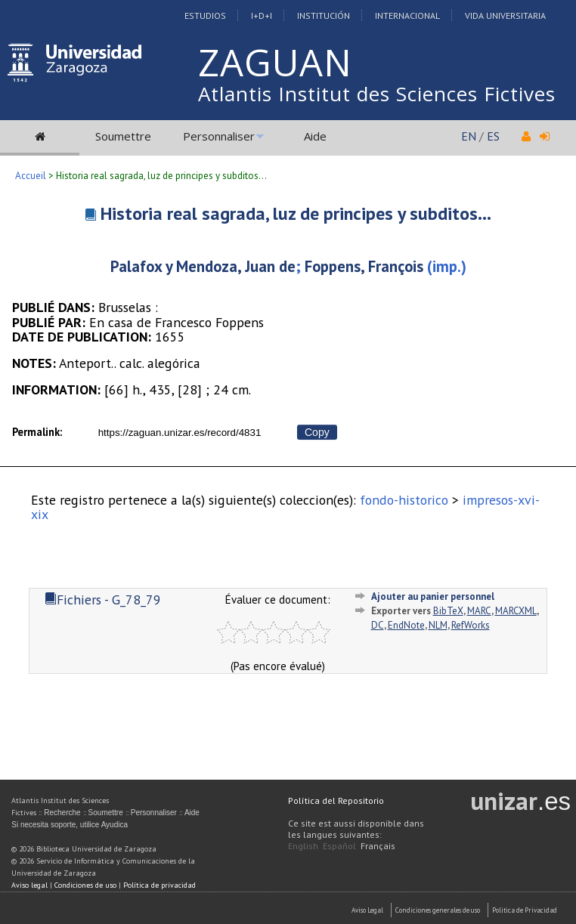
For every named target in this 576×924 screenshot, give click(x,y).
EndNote (406, 625)
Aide (315, 136)
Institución (324, 15)
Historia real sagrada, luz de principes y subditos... (296, 213)
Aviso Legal (367, 910)
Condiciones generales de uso (438, 910)
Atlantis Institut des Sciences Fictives (377, 94)
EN (469, 136)
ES (493, 136)
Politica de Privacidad (525, 910)
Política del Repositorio (336, 800)
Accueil (31, 176)
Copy (317, 432)
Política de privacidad (159, 885)
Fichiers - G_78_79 (103, 600)
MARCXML (516, 611)
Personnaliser (219, 136)
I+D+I (262, 15)
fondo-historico (404, 500)
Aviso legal (29, 885)
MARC (479, 611)
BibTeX (448, 611)
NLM (438, 625)
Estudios (205, 15)
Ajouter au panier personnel (433, 596)
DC (378, 625)
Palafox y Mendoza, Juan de (203, 266)
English (303, 846)
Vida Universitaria (505, 15)
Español (339, 846)
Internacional (407, 15)
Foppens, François (364, 266)
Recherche (62, 813)
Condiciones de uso (85, 885)
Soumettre (123, 136)
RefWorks (471, 625)
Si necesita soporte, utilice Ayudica (70, 825)
